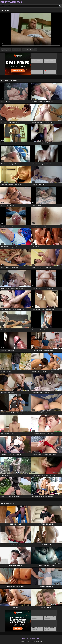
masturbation (17, 50)
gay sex (8, 50)
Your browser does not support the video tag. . (31, 30)
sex (36, 50)
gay (3, 50)
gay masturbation (28, 50)
